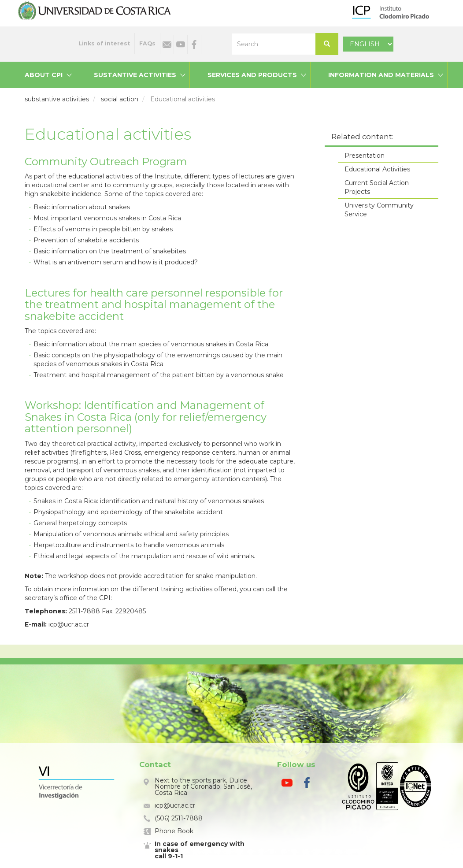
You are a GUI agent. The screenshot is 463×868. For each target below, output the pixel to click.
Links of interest (104, 43)
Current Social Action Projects (377, 187)
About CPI (44, 75)
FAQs (147, 43)
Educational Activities (377, 169)
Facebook (194, 45)
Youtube (181, 45)
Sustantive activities (135, 75)
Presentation (365, 156)
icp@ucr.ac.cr (175, 805)
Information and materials (381, 75)
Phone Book (174, 831)
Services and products (252, 75)
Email (167, 45)
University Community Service (379, 210)
